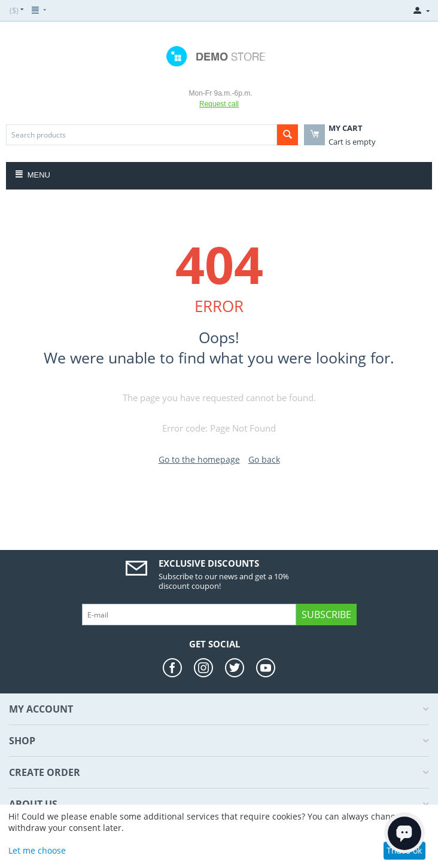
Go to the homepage (199, 459)
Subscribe (326, 615)
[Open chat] (404, 833)
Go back (264, 459)
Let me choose (37, 850)
